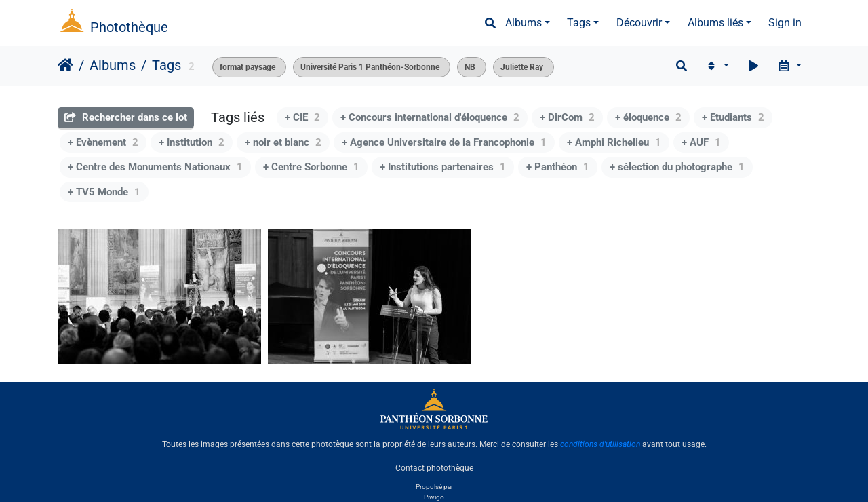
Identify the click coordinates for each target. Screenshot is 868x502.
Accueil (65, 65)
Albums (524, 23)
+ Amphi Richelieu (614, 142)
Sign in (785, 23)
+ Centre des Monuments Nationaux (155, 167)
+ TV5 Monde (104, 192)
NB (470, 67)
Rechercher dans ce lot (126, 117)
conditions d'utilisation (600, 444)
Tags (579, 23)
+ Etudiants (733, 117)
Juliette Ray (522, 67)
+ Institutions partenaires (443, 167)
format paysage (248, 67)
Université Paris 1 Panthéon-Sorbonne (370, 67)
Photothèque (129, 27)
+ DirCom (567, 117)
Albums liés (715, 23)
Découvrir (639, 23)
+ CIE (302, 117)
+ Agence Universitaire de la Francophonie (444, 142)
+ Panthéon (558, 167)
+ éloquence (648, 117)
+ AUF (701, 142)
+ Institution (192, 142)
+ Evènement (103, 142)
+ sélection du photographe (677, 167)
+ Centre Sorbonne (311, 167)
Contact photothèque (434, 467)
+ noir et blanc (283, 142)
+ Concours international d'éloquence (430, 117)
